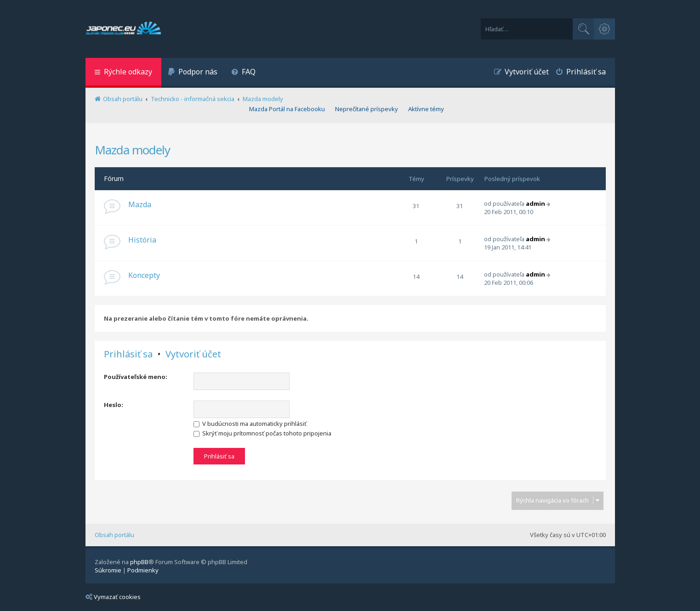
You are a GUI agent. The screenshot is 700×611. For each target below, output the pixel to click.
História (142, 240)
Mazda (140, 204)
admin (535, 204)
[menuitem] (193, 73)
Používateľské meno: (136, 377)
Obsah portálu (114, 535)
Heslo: (114, 405)
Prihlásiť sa (128, 354)
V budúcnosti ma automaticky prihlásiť (250, 424)
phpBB (139, 562)
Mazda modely (132, 150)
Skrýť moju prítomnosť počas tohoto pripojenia (262, 433)
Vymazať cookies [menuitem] (113, 597)
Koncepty (144, 275)
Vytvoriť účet (193, 354)
